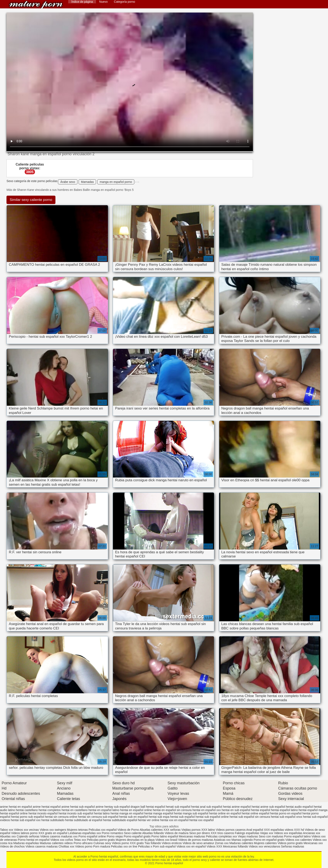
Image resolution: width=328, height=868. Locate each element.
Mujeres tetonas (77, 830)
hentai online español (255, 813)
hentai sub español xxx (26, 820)
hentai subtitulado (53, 820)
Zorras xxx (222, 843)
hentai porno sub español (28, 817)
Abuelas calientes (151, 830)
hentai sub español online (212, 817)
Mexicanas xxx (313, 843)
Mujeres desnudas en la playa (135, 840)
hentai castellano (27, 810)
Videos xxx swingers (53, 830)
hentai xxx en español (174, 820)
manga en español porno (116, 182)
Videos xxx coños (62, 840)
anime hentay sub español (113, 807)
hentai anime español (237, 807)
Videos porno (120, 843)
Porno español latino (297, 836)
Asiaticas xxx (222, 840)
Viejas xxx (267, 833)
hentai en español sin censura (172, 810)
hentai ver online (149, 820)
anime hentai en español (16, 807)
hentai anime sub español (268, 807)
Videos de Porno (128, 830)
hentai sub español (182, 817)
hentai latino (102, 813)
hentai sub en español (134, 817)
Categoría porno (125, 2)
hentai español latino (284, 810)
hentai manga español (159, 813)
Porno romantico (112, 833)
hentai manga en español (127, 813)
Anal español (255, 830)
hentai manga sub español (191, 813)
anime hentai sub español (78, 807)
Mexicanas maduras (192, 836)
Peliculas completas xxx (221, 836)
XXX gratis (137, 843)
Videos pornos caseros (231, 830)
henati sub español (178, 807)
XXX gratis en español (53, 833)
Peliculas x (145, 846)
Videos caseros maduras (42, 846)
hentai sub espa (159, 817)
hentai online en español (225, 813)
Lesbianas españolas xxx (85, 833)
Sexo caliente (133, 833)
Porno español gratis (137, 836)
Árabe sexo (68, 182)
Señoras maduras (293, 846)
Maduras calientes (241, 843)
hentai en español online (136, 810)
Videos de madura (176, 833)
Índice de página (82, 2)
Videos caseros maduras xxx (59, 836)
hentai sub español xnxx (286, 817)
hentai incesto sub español (76, 813)
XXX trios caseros (222, 833)
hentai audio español (299, 807)
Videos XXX (214, 846)
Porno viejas (115, 836)
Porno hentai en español (34, 840)
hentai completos (50, 810)
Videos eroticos (172, 843)
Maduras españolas (26, 843)
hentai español (261, 810)
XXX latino (208, 830)
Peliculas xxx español (103, 830)
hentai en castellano (75, 810)
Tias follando (153, 843)
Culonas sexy (102, 843)
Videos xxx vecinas (26, 830)
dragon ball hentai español (148, 807)
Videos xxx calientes (299, 840)
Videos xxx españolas (288, 833)
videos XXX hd (295, 830)
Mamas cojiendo (242, 840)
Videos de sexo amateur (198, 843)
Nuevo (103, 2)
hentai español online (14, 813)
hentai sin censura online (61, 817)
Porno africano (83, 843)
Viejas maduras (248, 836)
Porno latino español (165, 836)
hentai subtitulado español (120, 820)
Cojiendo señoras (28, 836)
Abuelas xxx (8, 836)
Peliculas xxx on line (124, 846)
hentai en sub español (236, 810)
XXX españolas (274, 830)
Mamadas (87, 182)
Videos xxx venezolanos (265, 846)
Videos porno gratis (290, 843)
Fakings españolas (247, 833)
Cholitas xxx (66, 846)
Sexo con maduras (271, 836)
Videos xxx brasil (166, 840)
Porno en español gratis (269, 840)
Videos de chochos (13, 846)
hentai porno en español (286, 813)
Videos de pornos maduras (195, 840)
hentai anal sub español (207, 807)
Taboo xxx (7, 830)
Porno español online (92, 836)
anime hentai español (47, 807)
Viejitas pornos (191, 830)
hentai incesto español (43, 813)
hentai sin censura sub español (98, 817)
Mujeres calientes (265, 843)
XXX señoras (172, 830)
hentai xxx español (201, 820)
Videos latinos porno (24, 833)
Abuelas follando (153, 833)
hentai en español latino (104, 810)
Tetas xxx (80, 840)
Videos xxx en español (191, 846)
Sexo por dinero (200, 833)
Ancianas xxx (311, 833)
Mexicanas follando (236, 846)
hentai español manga (313, 810)
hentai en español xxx (207, 810)
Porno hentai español (36, 5)
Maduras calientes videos (56, 843)
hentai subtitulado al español (84, 820)
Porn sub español (164, 846)
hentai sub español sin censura (250, 817)
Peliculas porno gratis (101, 840)
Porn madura (102, 846)
